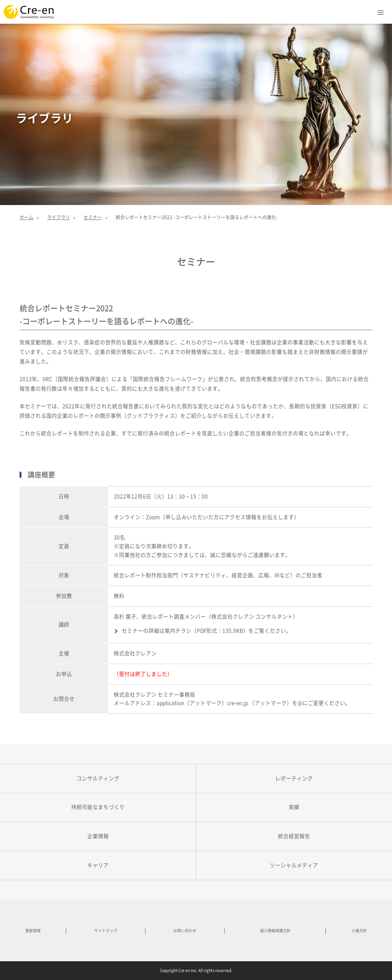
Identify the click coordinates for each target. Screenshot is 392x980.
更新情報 (33, 931)
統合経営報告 (294, 836)
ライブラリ (59, 217)
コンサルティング (98, 778)
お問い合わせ (185, 931)
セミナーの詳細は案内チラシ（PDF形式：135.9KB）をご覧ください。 (207, 631)
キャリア (98, 865)
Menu (381, 11)
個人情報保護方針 (275, 931)
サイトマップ (106, 931)
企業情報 (98, 836)
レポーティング (294, 778)
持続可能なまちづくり (98, 807)
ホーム (26, 217)
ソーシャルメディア (294, 865)
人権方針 (359, 931)
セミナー (93, 217)
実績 (294, 807)
